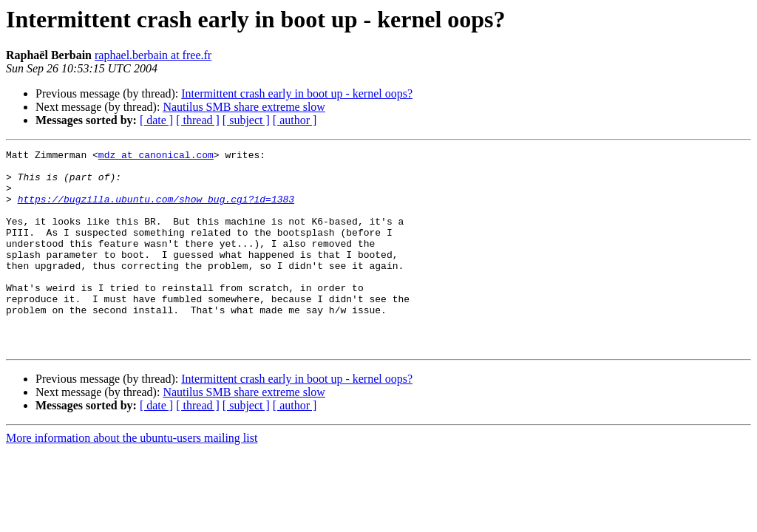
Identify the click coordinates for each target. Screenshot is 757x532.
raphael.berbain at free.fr (153, 55)
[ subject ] (246, 120)
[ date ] (156, 120)
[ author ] (295, 120)
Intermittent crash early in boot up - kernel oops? (297, 93)
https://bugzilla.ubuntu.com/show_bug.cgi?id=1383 (156, 210)
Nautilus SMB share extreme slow (244, 107)
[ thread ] (198, 120)
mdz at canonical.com (156, 157)
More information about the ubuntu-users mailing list (132, 478)
